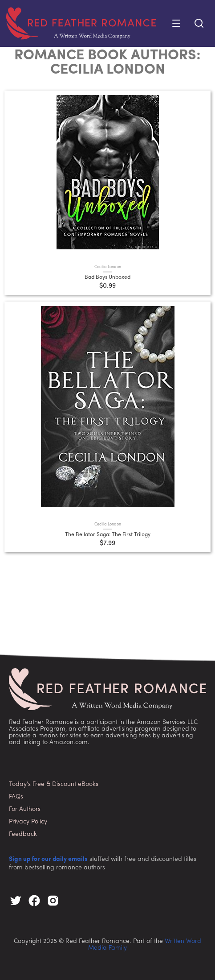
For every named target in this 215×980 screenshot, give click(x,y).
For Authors (25, 809)
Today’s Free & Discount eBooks (54, 784)
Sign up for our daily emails (48, 859)
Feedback (23, 834)
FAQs (16, 797)
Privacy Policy (28, 822)
